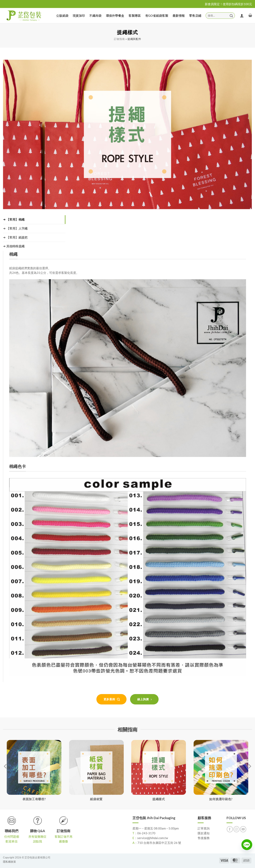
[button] (250, 15)
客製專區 (135, 16)
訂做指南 (119, 39)
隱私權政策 (9, 862)
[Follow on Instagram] (237, 829)
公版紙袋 (62, 16)
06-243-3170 (146, 833)
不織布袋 (95, 16)
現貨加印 (79, 16)
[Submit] (231, 15)
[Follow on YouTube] (243, 829)
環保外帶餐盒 (115, 16)
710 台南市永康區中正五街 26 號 (159, 843)
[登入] (242, 16)
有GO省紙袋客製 (157, 16)
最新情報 (179, 16)
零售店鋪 (195, 16)
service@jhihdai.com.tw (153, 838)
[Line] (247, 845)
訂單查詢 (204, 828)
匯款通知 (204, 833)
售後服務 (204, 838)
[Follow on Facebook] (230, 829)
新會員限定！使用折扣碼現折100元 (228, 4)
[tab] (34, 220)
